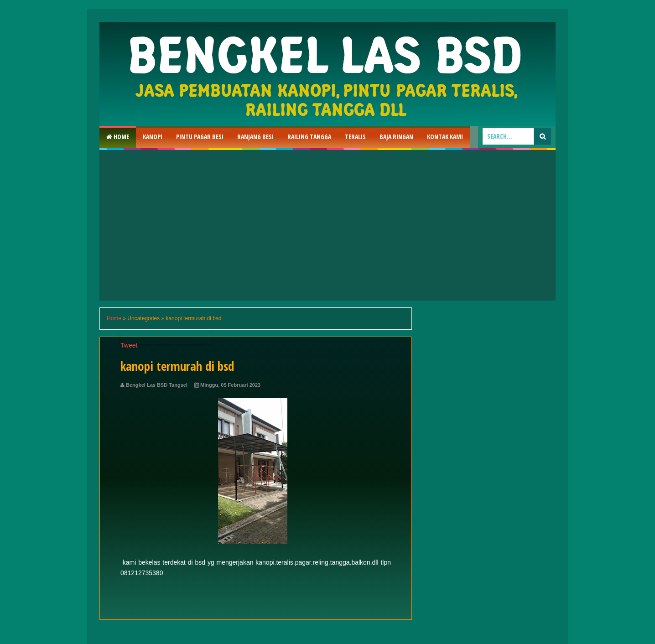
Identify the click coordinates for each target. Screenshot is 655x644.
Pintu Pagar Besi (200, 137)
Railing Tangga (309, 137)
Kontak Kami (445, 137)
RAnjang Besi (255, 137)
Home (118, 137)
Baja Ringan (396, 137)
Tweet (129, 345)
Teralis (355, 137)
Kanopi (153, 137)
